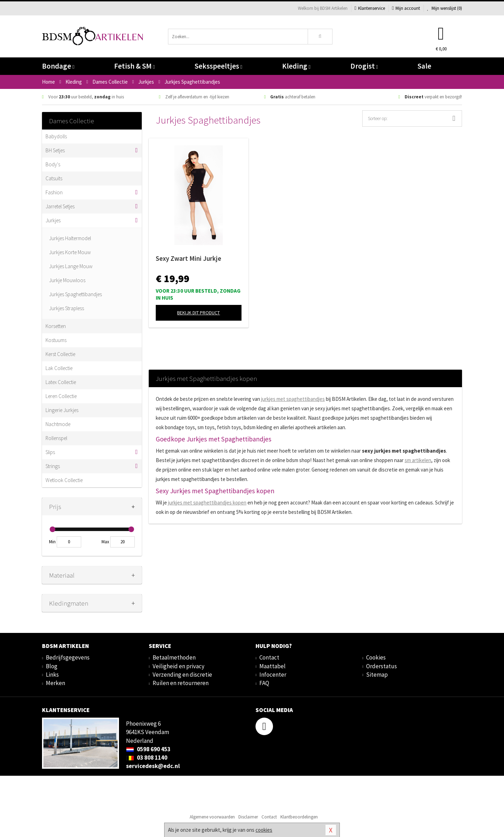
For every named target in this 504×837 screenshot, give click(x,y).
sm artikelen (418, 460)
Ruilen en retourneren (181, 683)
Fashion (54, 192)
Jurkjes (53, 220)
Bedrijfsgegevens (68, 657)
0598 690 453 (148, 749)
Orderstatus (381, 666)
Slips (50, 452)
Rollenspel (56, 438)
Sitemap (377, 675)
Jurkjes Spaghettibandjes (75, 294)
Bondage (58, 66)
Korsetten (56, 326)
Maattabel (272, 666)
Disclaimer (248, 817)
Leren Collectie (61, 396)
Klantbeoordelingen (299, 817)
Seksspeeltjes (218, 66)
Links (52, 675)
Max (105, 542)
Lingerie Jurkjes (62, 410)
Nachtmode (58, 424)
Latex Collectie (61, 382)
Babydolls (56, 136)
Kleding (296, 66)
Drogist (364, 66)
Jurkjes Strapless (66, 308)
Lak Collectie (59, 368)
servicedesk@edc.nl (153, 766)
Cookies (376, 657)
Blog (52, 666)
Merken (55, 683)
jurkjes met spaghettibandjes (293, 399)
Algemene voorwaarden (212, 817)
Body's (53, 164)
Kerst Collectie (60, 354)
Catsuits (54, 178)
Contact (269, 657)
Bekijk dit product (198, 313)
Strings (53, 466)
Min (52, 542)
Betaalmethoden (174, 657)
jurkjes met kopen (207, 503)
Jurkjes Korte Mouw (70, 252)
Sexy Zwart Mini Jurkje (188, 258)
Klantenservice (370, 8)
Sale (424, 66)
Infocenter (273, 675)
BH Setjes (55, 150)
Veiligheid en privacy (178, 666)
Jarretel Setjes (60, 206)
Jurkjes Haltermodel (70, 238)
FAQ (264, 683)
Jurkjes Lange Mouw (71, 266)
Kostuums (56, 340)
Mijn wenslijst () (444, 8)
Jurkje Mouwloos (67, 280)
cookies (264, 830)
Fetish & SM (134, 66)
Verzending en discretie (182, 675)
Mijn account (406, 8)
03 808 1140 (147, 758)
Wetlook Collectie (64, 480)
